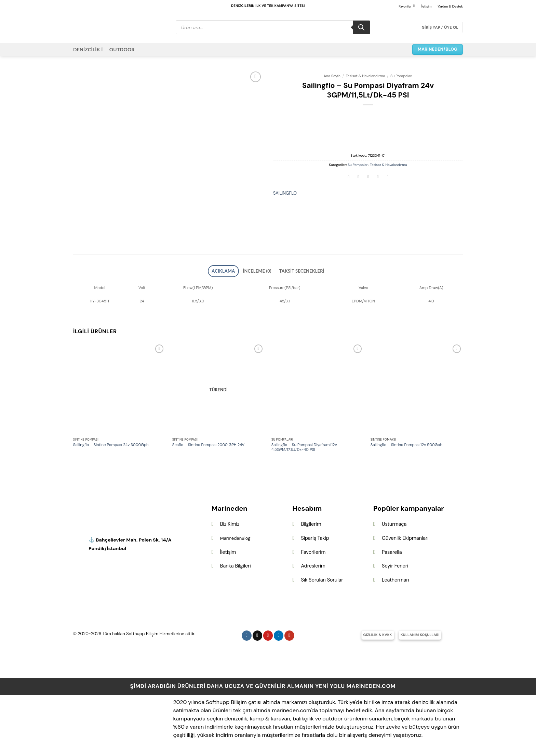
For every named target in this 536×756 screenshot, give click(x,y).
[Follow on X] (258, 633)
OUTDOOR (122, 49)
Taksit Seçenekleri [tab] (295, 270)
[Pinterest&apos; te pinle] (378, 177)
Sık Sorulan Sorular (322, 577)
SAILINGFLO (285, 193)
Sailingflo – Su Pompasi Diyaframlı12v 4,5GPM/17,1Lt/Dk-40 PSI (304, 445)
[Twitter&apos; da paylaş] (359, 177)
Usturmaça (394, 522)
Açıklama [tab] (232, 270)
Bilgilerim (311, 522)
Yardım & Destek (450, 6)
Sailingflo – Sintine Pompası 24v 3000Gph (111, 443)
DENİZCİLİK (88, 49)
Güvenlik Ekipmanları (405, 536)
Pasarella (392, 550)
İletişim (426, 6)
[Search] (361, 27)
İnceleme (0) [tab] (259, 270)
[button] (440, 27)
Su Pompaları (401, 76)
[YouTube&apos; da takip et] (289, 633)
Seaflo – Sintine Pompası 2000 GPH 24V (208, 443)
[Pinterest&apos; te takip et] (268, 633)
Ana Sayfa (332, 76)
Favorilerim (313, 550)
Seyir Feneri (395, 564)
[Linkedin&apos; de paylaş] (388, 177)
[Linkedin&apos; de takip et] (279, 633)
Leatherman (395, 577)
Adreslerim (313, 564)
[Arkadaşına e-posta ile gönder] (368, 177)
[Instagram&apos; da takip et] (247, 633)
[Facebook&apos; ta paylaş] (349, 177)
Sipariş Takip (315, 536)
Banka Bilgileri (236, 564)
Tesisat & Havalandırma (366, 76)
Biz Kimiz (230, 522)
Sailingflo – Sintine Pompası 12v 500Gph (406, 443)
